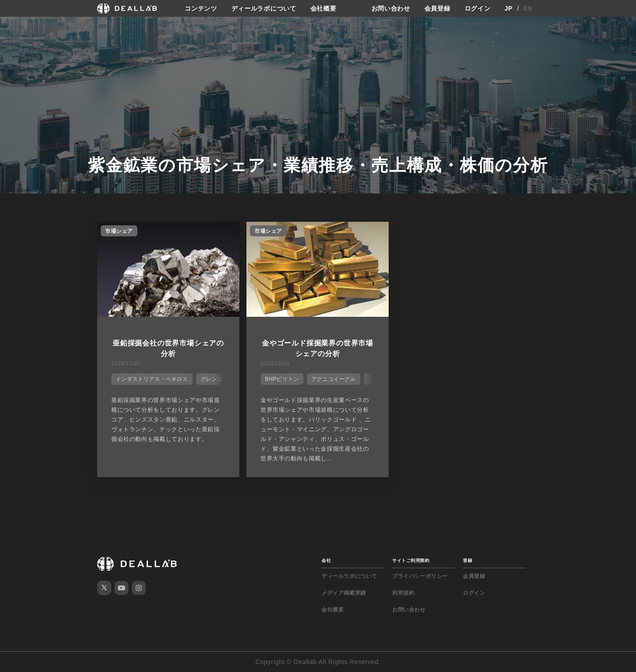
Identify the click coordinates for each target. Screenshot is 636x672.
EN (528, 8)
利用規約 (403, 593)
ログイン (478, 8)
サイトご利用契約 (411, 560)
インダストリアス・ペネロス (152, 379)
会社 (326, 560)
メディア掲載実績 (344, 593)
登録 (468, 560)
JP (509, 8)
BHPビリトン (282, 379)
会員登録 (437, 8)
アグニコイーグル (334, 379)
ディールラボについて (264, 8)
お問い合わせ (391, 8)
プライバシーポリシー (420, 576)
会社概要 (324, 8)
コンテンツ (201, 8)
